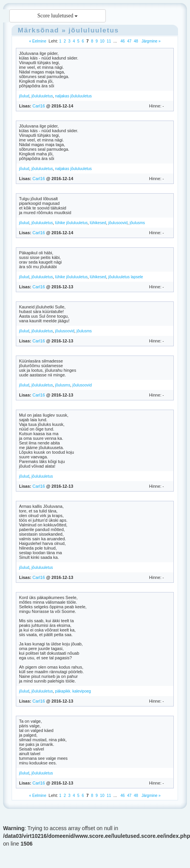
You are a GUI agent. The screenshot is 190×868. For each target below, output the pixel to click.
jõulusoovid (118, 223)
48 (136, 41)
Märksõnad (38, 30)
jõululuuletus (94, 30)
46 (123, 41)
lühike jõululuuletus (71, 223)
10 (102, 41)
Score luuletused (58, 16)
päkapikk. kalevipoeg (73, 691)
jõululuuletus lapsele (126, 277)
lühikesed (98, 223)
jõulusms (137, 223)
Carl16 (39, 106)
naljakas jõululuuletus (73, 96)
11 (109, 41)
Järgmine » (151, 41)
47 (129, 41)
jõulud (24, 96)
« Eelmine (37, 41)
